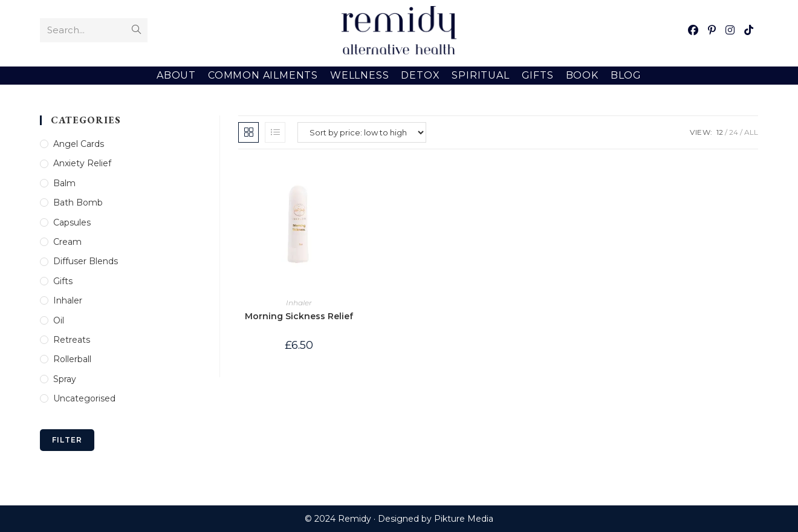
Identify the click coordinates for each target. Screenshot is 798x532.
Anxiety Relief (82, 163)
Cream (67, 242)
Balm (64, 183)
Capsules (72, 222)
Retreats (72, 340)
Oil (59, 320)
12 (720, 132)
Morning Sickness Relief (299, 316)
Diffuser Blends (86, 261)
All (751, 132)
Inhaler (299, 303)
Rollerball (72, 359)
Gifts (63, 281)
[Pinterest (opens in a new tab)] (712, 30)
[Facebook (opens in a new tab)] (693, 30)
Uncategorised (84, 398)
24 (734, 132)
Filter (67, 440)
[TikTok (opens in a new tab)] (749, 30)
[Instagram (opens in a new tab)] (730, 30)
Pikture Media (464, 519)
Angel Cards (79, 144)
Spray (65, 379)
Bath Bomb (78, 203)
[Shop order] (362, 132)
